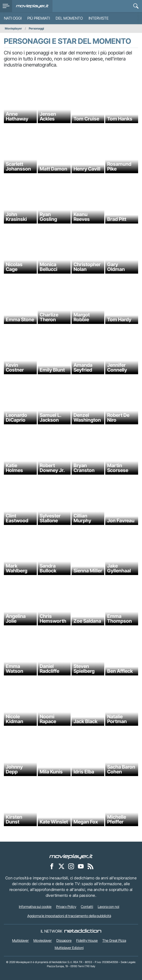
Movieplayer (13, 28)
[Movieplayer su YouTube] (81, 866)
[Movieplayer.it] (32, 6)
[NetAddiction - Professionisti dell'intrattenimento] (83, 931)
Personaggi (36, 28)
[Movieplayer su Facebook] (52, 866)
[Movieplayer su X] (61, 866)
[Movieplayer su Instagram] (71, 866)
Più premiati (39, 18)
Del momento (69, 18)
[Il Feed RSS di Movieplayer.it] (90, 866)
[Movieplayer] (71, 856)
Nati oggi (13, 18)
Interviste (99, 18)
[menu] (6, 6)
